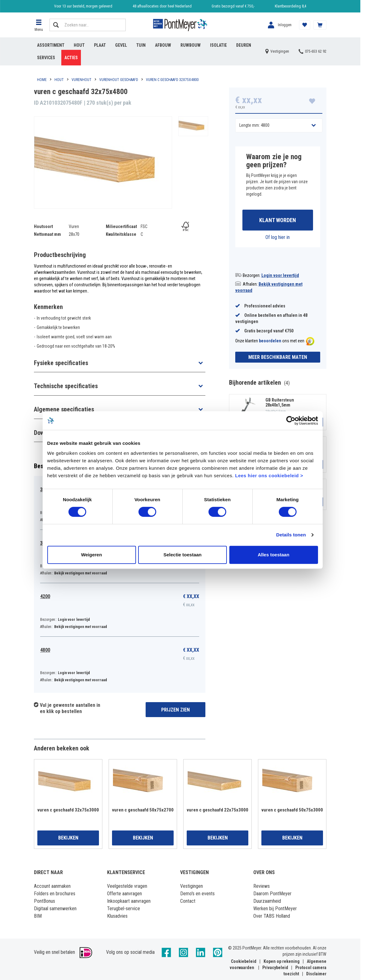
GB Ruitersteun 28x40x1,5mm (280, 402)
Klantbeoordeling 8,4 (290, 6)
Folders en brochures (55, 894)
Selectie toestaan (182, 555)
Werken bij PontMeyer (275, 909)
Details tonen (291, 535)
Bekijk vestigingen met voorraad (81, 573)
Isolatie (218, 45)
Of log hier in (278, 237)
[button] (39, 25)
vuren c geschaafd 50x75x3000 (292, 810)
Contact (188, 901)
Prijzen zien (175, 710)
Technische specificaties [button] (66, 386)
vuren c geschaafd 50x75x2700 (143, 810)
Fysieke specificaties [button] (61, 363)
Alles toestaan (274, 555)
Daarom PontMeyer (272, 894)
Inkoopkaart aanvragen (129, 901)
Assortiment (51, 45)
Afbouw (163, 45)
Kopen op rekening (282, 961)
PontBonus (44, 901)
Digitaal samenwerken (55, 909)
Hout (79, 45)
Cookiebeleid (244, 961)
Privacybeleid (275, 968)
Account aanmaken (52, 886)
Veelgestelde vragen (127, 886)
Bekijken (68, 838)
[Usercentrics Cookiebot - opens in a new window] (291, 421)
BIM (38, 916)
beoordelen (270, 341)
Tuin (141, 45)
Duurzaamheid (267, 901)
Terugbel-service (124, 909)
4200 (45, 596)
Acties (71, 58)
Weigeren (91, 555)
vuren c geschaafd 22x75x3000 (218, 810)
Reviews (262, 886)
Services (46, 58)
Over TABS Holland (272, 916)
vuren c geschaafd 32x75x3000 (68, 810)
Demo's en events (197, 894)
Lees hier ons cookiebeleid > (269, 476)
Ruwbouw (191, 45)
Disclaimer (316, 974)
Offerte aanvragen (124, 894)
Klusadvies (117, 916)
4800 (45, 650)
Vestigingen (192, 886)
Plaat (100, 45)
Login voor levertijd (280, 275)
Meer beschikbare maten (278, 357)
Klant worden (278, 220)
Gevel (121, 45)
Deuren (244, 45)
